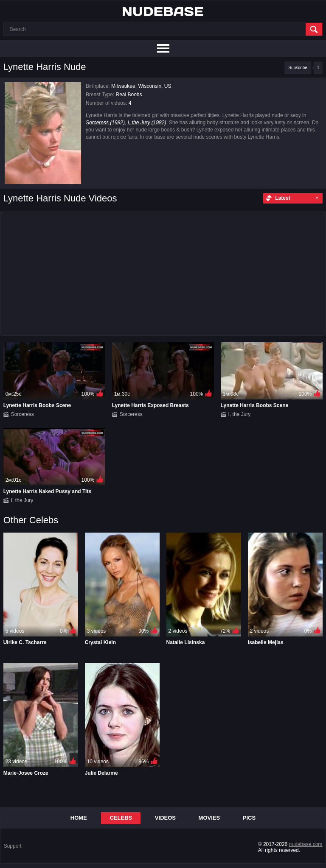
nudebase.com (306, 844)
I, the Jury (240, 414)
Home (79, 818)
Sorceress (22, 414)
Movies (209, 818)
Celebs (121, 818)
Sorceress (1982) (105, 123)
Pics (249, 818)
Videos (165, 818)
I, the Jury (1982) (147, 123)
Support (13, 846)
